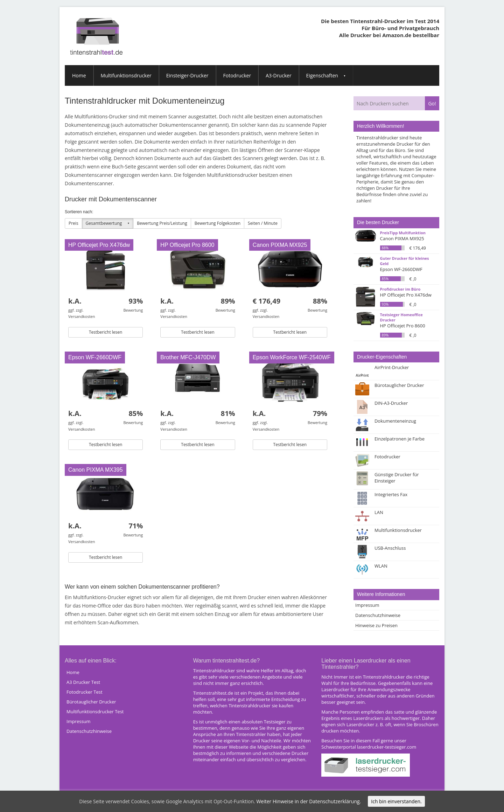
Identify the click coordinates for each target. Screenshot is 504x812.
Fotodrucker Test (85, 692)
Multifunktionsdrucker (126, 75)
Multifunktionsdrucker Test (95, 712)
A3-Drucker (278, 75)
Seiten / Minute (263, 223)
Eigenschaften (322, 75)
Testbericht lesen (106, 332)
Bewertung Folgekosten (218, 223)
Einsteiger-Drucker (187, 75)
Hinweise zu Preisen (376, 625)
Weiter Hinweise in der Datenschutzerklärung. (309, 801)
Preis (73, 223)
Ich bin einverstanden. (396, 801)
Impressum (367, 605)
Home (79, 75)
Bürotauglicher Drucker (91, 702)
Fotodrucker (237, 75)
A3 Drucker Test (83, 682)
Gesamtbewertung (104, 223)
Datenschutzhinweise (378, 615)
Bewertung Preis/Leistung (162, 223)
